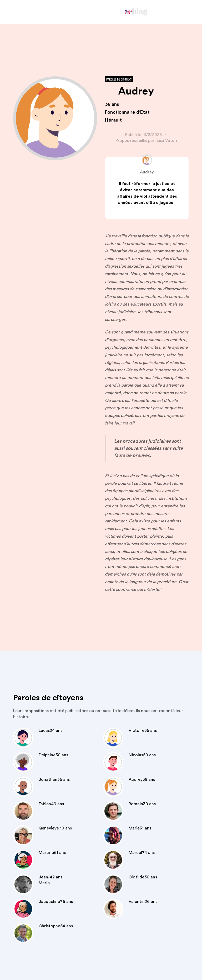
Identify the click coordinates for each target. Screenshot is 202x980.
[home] (136, 12)
